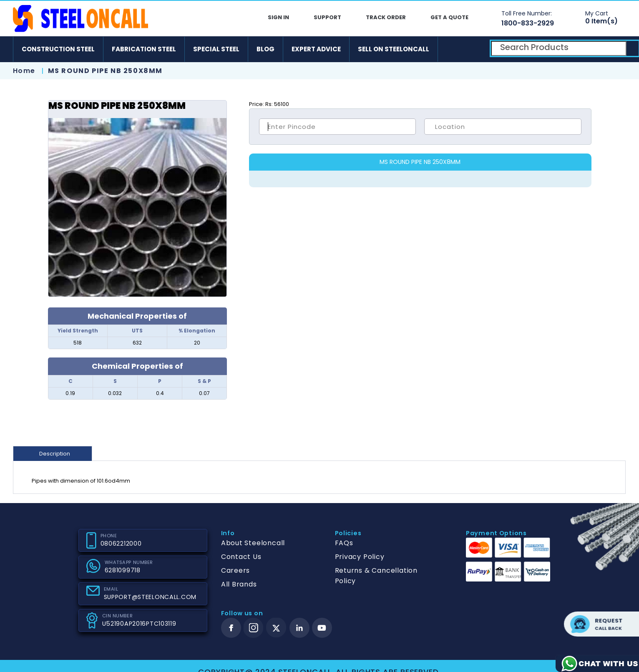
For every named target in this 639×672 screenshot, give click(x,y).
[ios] (475, 49)
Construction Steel (58, 49)
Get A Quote (449, 17)
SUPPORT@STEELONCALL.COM (150, 597)
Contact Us (241, 557)
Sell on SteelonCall (394, 49)
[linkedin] (299, 628)
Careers (236, 570)
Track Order (386, 17)
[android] (451, 49)
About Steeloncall (253, 543)
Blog (265, 49)
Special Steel (216, 49)
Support (327, 17)
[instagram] (254, 628)
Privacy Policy (360, 557)
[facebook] (231, 628)
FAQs (344, 543)
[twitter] (276, 628)
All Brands (239, 584)
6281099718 (123, 570)
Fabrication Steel (144, 49)
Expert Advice (316, 49)
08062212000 (121, 544)
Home (24, 71)
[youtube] (322, 628)
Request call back (601, 624)
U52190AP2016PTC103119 (139, 624)
